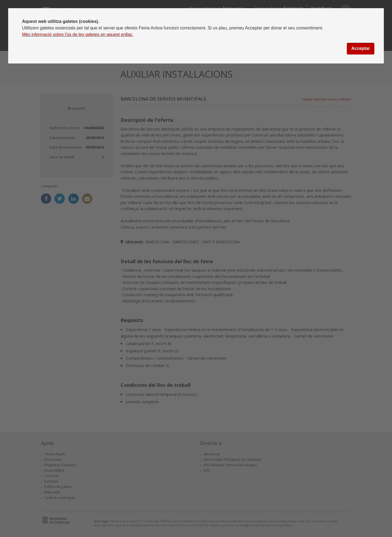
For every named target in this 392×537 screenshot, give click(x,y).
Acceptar (360, 48)
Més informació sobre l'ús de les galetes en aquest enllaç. (78, 34)
